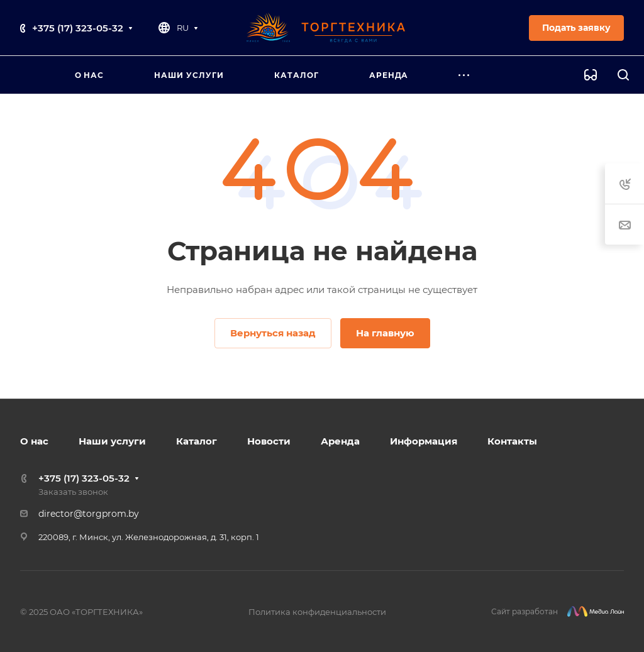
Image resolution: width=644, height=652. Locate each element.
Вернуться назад (273, 333)
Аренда (340, 441)
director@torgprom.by (89, 514)
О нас (34, 441)
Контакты (512, 441)
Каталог (197, 441)
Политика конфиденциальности (317, 612)
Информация (424, 441)
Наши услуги (112, 441)
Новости (269, 441)
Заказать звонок (73, 492)
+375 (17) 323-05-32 (78, 28)
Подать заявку (576, 28)
